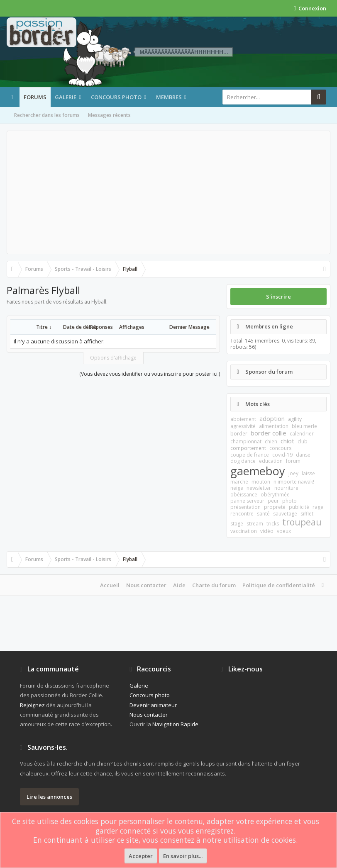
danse (303, 455)
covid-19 (282, 455)
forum (293, 461)
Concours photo (116, 97)
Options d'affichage (113, 358)
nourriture (286, 488)
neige (237, 488)
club (303, 441)
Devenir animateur (153, 705)
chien (271, 441)
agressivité (243, 426)
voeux (284, 531)
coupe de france (250, 455)
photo (289, 501)
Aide (179, 585)
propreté (275, 507)
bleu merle (304, 426)
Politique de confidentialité (279, 585)
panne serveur (247, 501)
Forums (35, 97)
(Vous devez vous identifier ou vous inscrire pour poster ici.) (150, 374)
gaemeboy (258, 471)
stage (237, 524)
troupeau (302, 522)
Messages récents (109, 115)
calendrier (302, 434)
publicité (299, 507)
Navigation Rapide (175, 724)
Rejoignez (32, 705)
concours (280, 448)
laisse (308, 473)
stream (255, 524)
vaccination (244, 531)
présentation (245, 507)
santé (263, 514)
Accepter (141, 856)
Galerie (66, 97)
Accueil (110, 585)
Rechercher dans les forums (47, 115)
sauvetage (285, 514)
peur (273, 501)
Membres (169, 97)
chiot (287, 441)
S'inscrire (278, 297)
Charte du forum (214, 585)
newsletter (259, 488)
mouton (261, 482)
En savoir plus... (183, 856)
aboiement (243, 419)
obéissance (244, 495)
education (271, 461)
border (239, 434)
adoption (272, 418)
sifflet (307, 514)
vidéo (267, 531)
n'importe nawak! (294, 482)
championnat (246, 441)
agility (295, 419)
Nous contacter (146, 585)
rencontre (242, 514)
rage (318, 507)
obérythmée (275, 495)
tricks (273, 524)
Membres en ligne (269, 326)
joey (293, 473)
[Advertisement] (168, 192)
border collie (269, 433)
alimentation (274, 426)
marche (239, 482)
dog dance (243, 461)
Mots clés (258, 404)
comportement (248, 448)
